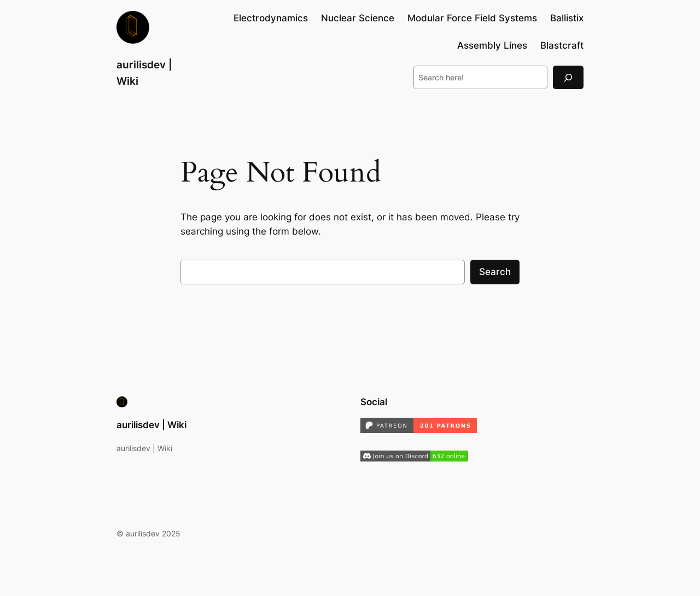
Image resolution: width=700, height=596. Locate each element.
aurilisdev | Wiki (151, 425)
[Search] (568, 77)
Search (495, 272)
